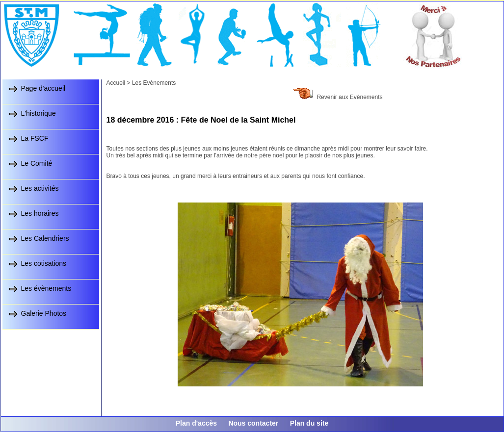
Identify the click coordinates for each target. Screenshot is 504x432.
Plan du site (309, 423)
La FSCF (35, 138)
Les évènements (46, 288)
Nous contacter (253, 423)
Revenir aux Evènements (349, 97)
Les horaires (40, 213)
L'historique (39, 113)
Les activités (40, 188)
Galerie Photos (44, 313)
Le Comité (37, 163)
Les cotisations (44, 263)
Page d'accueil (43, 88)
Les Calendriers (45, 238)
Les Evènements (154, 83)
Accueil (116, 83)
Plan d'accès (196, 423)
